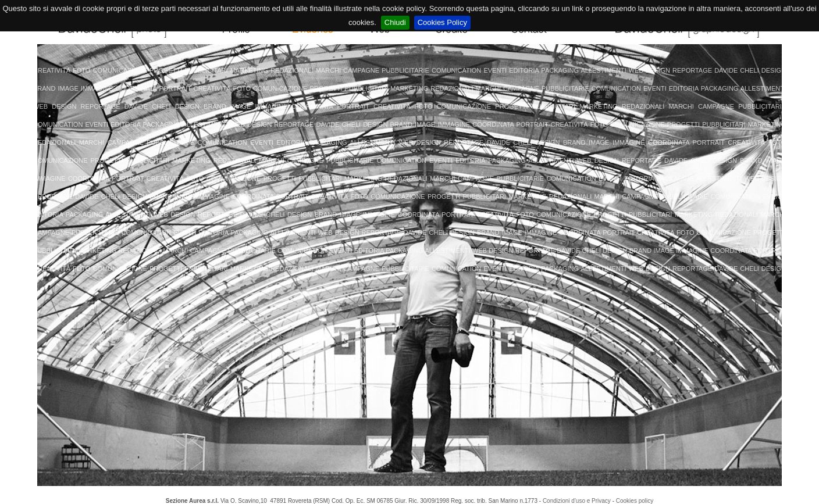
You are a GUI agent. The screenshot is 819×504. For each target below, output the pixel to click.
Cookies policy (635, 501)
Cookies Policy (442, 22)
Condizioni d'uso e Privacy (577, 501)
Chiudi (395, 22)
